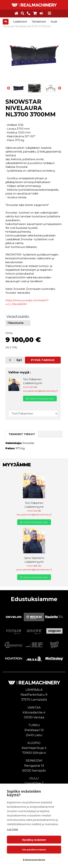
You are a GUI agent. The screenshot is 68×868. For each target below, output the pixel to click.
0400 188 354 (34, 566)
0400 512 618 (30, 387)
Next (60, 88)
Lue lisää (12, 829)
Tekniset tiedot (22, 434)
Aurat (54, 22)
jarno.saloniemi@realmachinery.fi (34, 570)
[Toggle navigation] (50, 13)
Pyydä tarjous (43, 360)
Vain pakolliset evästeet (34, 850)
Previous (9, 88)
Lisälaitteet (20, 22)
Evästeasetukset (34, 860)
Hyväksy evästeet (34, 840)
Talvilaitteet (39, 22)
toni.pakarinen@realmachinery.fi (40, 391)
